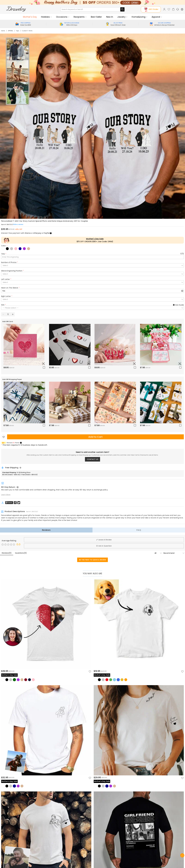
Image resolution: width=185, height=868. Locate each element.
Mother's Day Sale (95, 239)
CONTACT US (92, 459)
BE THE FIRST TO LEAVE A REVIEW (93, 560)
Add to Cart (95, 437)
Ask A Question (104, 546)
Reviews (46, 530)
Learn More (6, 495)
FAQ (139, 530)
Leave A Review (104, 540)
